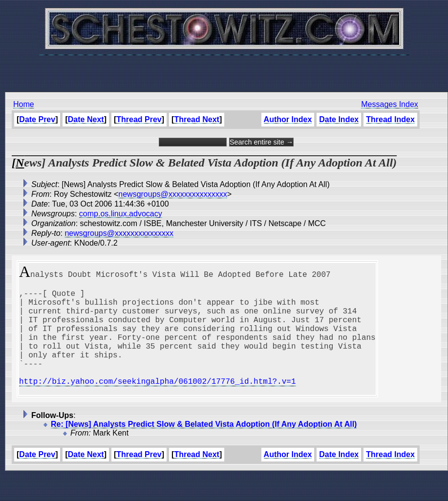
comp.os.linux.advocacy (121, 214)
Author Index (288, 119)
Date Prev (37, 119)
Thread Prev (139, 119)
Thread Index (390, 119)
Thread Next (196, 119)
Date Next (86, 119)
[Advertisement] (224, 68)
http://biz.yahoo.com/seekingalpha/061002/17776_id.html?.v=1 (157, 404)
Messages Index (390, 104)
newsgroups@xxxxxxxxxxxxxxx (173, 194)
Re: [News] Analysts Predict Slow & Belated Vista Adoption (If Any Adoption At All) (204, 449)
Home (24, 104)
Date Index (339, 119)
